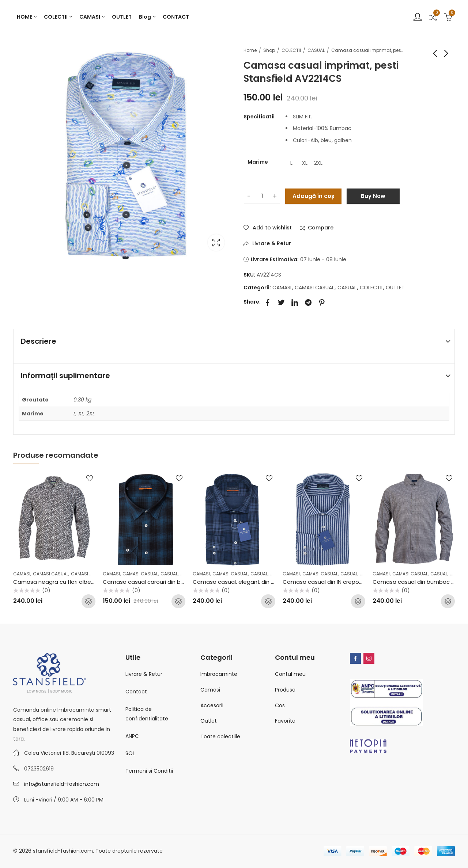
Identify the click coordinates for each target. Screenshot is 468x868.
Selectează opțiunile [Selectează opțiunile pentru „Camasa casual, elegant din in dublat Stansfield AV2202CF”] (268, 601)
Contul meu (290, 674)
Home (250, 50)
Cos (280, 705)
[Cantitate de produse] (262, 196)
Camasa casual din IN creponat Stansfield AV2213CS (354, 582)
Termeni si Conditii (149, 771)
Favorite (285, 721)
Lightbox (216, 243)
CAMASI (282, 288)
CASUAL (316, 50)
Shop (269, 50)
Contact (136, 692)
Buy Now (373, 196)
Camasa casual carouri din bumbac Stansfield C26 (172, 582)
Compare (321, 228)
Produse (285, 690)
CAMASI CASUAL (314, 288)
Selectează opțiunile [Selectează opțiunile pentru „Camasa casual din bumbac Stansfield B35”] (448, 601)
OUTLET (395, 288)
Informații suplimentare (65, 376)
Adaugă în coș (313, 196)
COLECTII (291, 50)
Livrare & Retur (144, 674)
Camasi (210, 690)
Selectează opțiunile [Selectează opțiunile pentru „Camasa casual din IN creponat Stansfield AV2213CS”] (358, 601)
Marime (258, 162)
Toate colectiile (220, 736)
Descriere (39, 341)
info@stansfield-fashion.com (62, 784)
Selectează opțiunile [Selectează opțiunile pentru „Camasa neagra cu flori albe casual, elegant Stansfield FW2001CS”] (88, 601)
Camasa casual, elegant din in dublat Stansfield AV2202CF (272, 582)
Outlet (209, 721)
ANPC (132, 736)
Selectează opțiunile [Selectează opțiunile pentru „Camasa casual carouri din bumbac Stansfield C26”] (178, 601)
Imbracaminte (219, 674)
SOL (130, 753)
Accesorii (212, 705)
